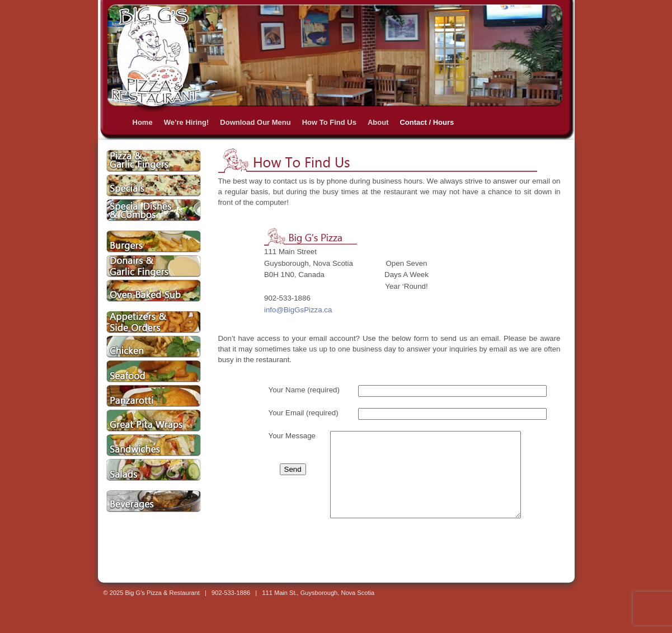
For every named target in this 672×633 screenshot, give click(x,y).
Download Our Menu (255, 122)
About (378, 122)
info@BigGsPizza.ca (298, 310)
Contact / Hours (427, 122)
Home (143, 122)
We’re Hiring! (187, 122)
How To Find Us (329, 122)
